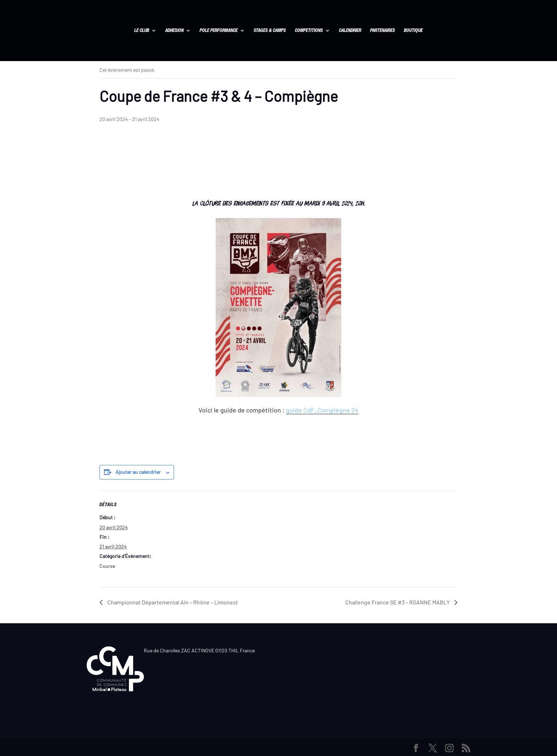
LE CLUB (142, 31)
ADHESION (174, 31)
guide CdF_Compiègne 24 (322, 410)
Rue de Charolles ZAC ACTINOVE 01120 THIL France (199, 650)
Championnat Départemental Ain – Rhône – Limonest (172, 602)
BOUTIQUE (413, 31)
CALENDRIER (350, 31)
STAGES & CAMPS (270, 31)
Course (107, 566)
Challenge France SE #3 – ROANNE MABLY (398, 602)
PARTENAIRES (383, 31)
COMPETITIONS (309, 31)
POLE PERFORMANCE (219, 31)
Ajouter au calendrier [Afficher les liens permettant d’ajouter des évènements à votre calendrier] (138, 472)
